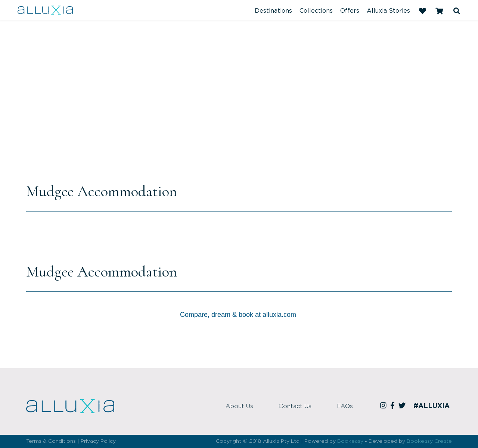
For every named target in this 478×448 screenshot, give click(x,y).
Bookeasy (350, 441)
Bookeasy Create (429, 441)
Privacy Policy (98, 441)
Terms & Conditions (51, 441)
